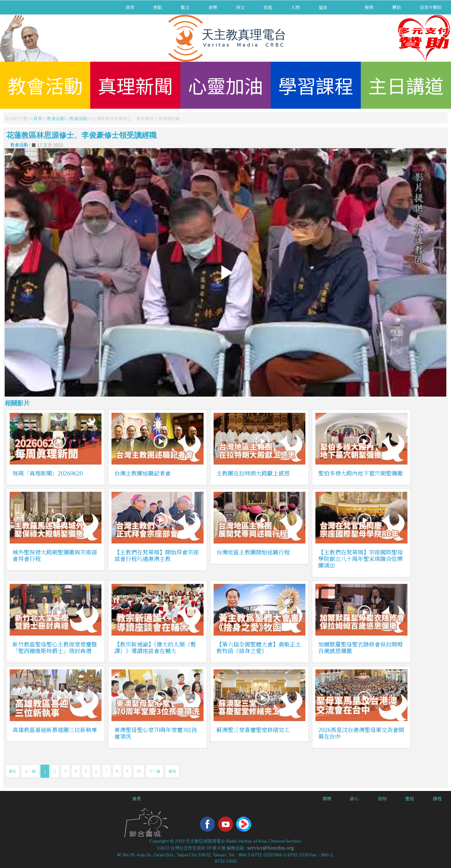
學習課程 (316, 85)
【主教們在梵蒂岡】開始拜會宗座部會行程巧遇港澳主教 (157, 555)
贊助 (397, 7)
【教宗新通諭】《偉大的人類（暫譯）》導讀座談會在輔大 (155, 647)
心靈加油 (225, 85)
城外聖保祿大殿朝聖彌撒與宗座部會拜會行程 (55, 555)
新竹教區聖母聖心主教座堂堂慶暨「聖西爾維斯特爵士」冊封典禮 (55, 647)
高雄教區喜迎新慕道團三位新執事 (55, 730)
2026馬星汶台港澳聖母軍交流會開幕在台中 (361, 733)
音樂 (213, 7)
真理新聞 (135, 85)
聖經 (410, 798)
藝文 (185, 7)
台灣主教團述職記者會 (143, 473)
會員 (137, 798)
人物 (295, 7)
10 (139, 771)
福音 (323, 7)
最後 (172, 771)
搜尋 (369, 7)
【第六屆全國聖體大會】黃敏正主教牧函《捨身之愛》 (259, 647)
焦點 (158, 7)
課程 (437, 798)
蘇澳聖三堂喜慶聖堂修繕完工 (253, 730)
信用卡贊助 (431, 7)
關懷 (327, 798)
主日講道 (406, 85)
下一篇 (155, 771)
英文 (240, 7)
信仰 (382, 798)
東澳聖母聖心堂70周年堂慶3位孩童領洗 (156, 733)
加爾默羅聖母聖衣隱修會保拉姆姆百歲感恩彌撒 (360, 647)
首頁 (130, 7)
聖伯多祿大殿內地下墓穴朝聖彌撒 (360, 473)
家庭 (268, 7)
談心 (355, 798)
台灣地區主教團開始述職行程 (253, 552)
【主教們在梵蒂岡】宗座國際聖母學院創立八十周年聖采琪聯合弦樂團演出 (360, 559)
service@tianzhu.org (271, 848)
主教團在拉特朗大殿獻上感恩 (253, 473)
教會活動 (45, 85)
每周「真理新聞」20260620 (48, 473)
